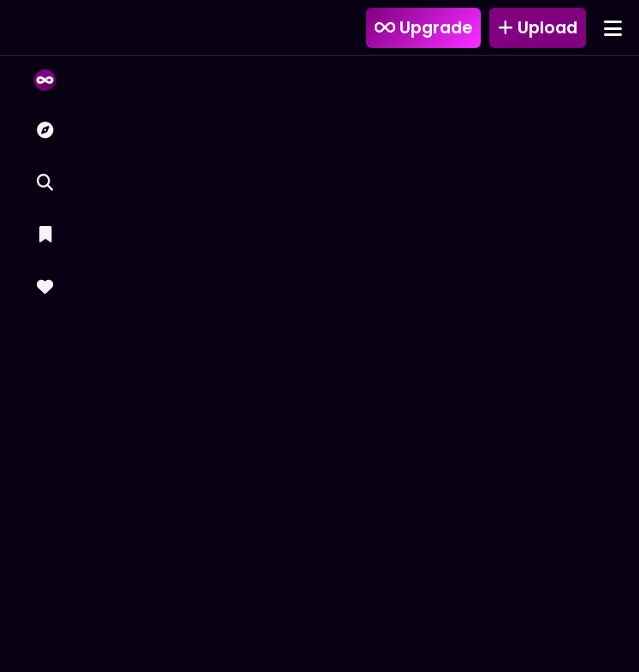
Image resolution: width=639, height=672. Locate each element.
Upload (538, 28)
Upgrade (423, 28)
